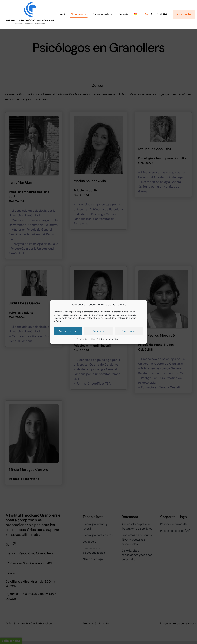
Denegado (98, 331)
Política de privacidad (108, 339)
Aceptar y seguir (68, 331)
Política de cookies (86, 339)
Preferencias (129, 331)
